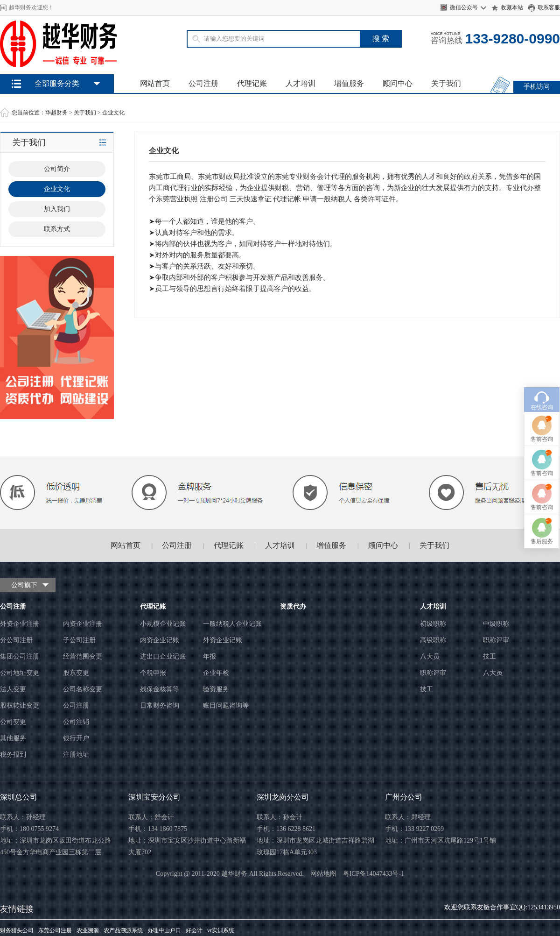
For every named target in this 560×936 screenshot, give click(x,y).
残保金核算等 (160, 689)
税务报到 (13, 755)
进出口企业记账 (163, 656)
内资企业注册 (83, 624)
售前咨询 (542, 384)
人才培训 (301, 83)
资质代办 (293, 606)
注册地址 (76, 755)
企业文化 (113, 113)
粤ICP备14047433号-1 (374, 874)
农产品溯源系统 (123, 930)
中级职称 (496, 624)
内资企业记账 (160, 640)
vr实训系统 (221, 930)
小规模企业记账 (163, 624)
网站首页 (155, 83)
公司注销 (76, 722)
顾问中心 (398, 83)
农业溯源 (88, 930)
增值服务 (349, 83)
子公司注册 (79, 640)
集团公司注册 (20, 656)
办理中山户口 (164, 930)
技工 (490, 656)
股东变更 (76, 673)
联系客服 (549, 7)
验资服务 (216, 689)
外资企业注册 (20, 624)
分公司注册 (16, 640)
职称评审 (496, 640)
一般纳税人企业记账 (232, 624)
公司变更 (13, 722)
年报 (210, 656)
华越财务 (56, 113)
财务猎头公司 (17, 930)
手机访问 (537, 87)
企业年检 (216, 673)
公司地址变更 (20, 673)
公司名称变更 (83, 689)
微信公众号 (464, 7)
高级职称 (433, 640)
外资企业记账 (223, 640)
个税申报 (153, 673)
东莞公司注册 (55, 930)
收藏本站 (512, 7)
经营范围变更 (83, 656)
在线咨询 (542, 353)
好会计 (194, 930)
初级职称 (433, 624)
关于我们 (446, 83)
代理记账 (252, 83)
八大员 (430, 656)
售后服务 (542, 487)
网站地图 (323, 874)
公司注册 (203, 83)
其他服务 (13, 738)
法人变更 (13, 689)
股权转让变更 (20, 706)
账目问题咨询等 (226, 706)
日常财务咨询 (160, 706)
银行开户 (76, 738)
